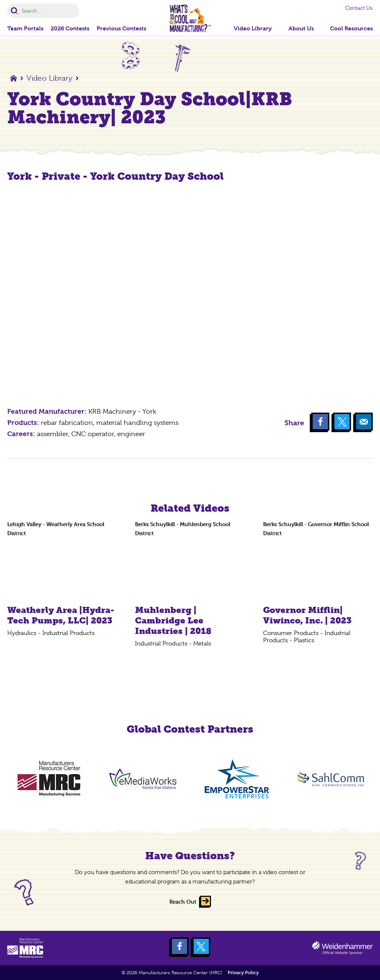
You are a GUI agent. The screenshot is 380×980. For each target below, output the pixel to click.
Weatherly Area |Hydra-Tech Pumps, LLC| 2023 (61, 615)
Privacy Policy (243, 973)
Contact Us (359, 8)
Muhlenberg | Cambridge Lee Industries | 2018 (173, 620)
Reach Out (183, 902)
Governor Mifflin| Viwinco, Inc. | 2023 (307, 615)
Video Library (49, 78)
